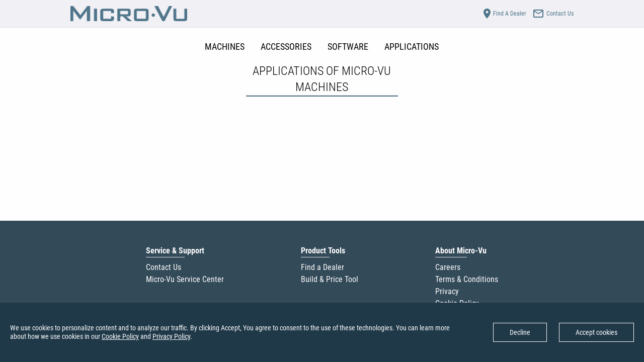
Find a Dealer (323, 267)
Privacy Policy (171, 336)
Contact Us (164, 267)
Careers (448, 267)
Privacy (447, 291)
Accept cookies (596, 332)
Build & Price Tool (330, 279)
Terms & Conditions (467, 279)
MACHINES (225, 47)
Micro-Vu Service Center (185, 279)
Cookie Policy (120, 336)
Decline (520, 332)
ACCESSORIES (286, 47)
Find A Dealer (504, 14)
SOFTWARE (348, 47)
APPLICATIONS (412, 47)
